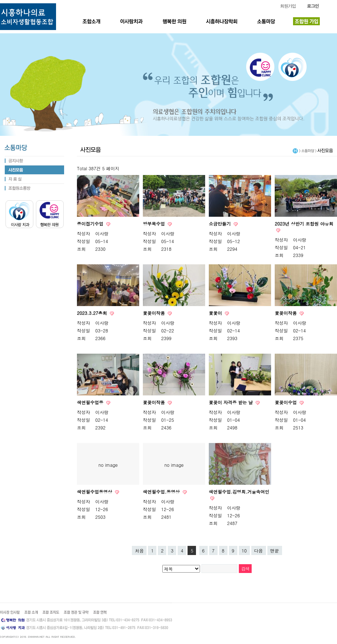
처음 (139, 550)
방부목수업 (155, 224)
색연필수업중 (91, 402)
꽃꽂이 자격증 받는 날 (232, 402)
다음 (259, 550)
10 (244, 550)
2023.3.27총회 (93, 313)
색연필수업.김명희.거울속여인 (239, 492)
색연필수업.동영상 (162, 492)
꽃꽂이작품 (155, 313)
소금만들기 (221, 224)
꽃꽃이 (216, 313)
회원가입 (288, 6)
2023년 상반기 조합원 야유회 (304, 224)
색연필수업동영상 (95, 492)
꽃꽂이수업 (286, 402)
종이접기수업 (91, 224)
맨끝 (275, 550)
